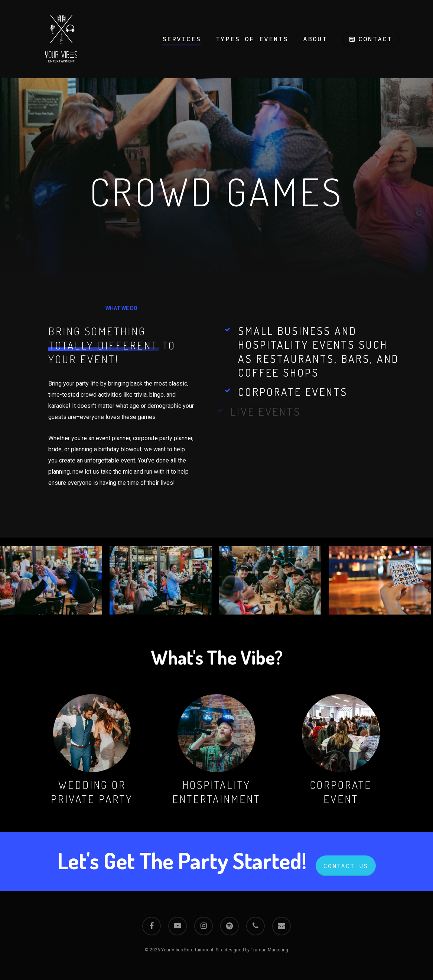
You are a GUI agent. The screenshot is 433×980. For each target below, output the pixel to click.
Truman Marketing (269, 950)
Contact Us (346, 866)
